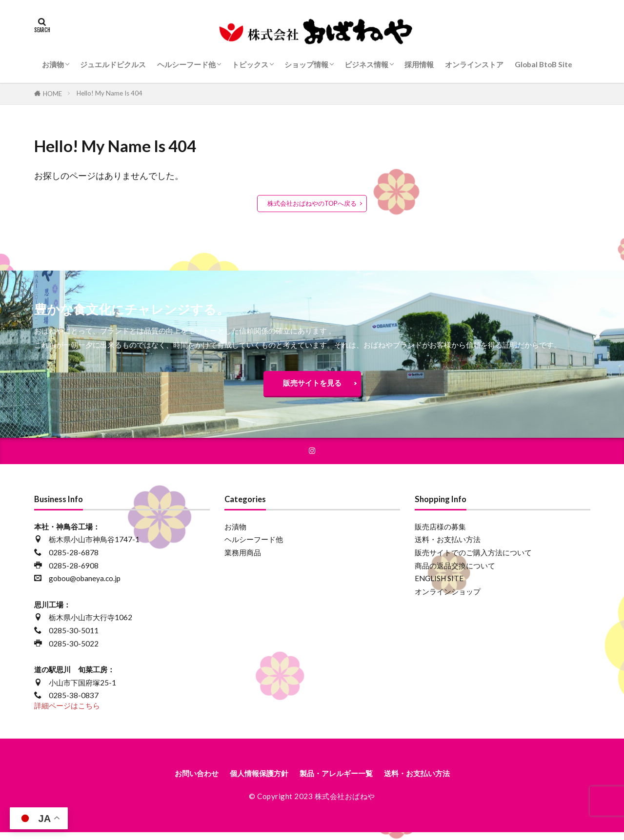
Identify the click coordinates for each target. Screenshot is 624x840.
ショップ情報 (306, 64)
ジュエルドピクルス (113, 64)
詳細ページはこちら (67, 711)
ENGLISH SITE (439, 585)
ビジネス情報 (366, 64)
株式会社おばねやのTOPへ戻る (312, 203)
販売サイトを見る (312, 385)
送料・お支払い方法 (448, 546)
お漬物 (53, 64)
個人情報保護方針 (249, 780)
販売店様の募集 (440, 532)
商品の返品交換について (455, 571)
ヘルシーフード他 (186, 64)
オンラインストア (474, 64)
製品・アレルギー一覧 (340, 780)
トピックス (250, 64)
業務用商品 (243, 558)
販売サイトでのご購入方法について (473, 558)
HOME (52, 94)
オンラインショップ (448, 597)
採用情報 (419, 64)
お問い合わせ (177, 780)
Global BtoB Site (543, 64)
